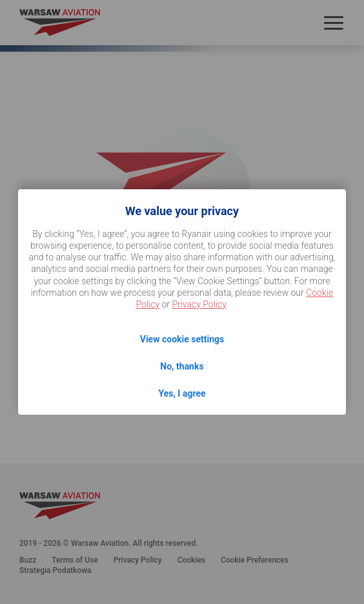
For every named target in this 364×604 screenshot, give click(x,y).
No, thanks (182, 366)
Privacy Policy (199, 304)
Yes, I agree (182, 393)
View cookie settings (182, 339)
